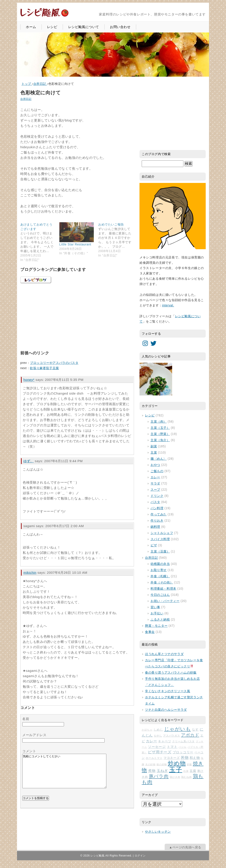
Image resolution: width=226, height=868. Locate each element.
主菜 (154, 452)
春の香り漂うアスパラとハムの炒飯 (171, 672)
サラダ (155, 483)
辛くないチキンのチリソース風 (168, 691)
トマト (172, 747)
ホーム (31, 27)
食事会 (150, 632)
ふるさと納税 (160, 619)
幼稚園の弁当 (160, 564)
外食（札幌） (160, 576)
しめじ (158, 730)
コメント (29, 751)
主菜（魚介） (160, 440)
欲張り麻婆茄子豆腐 (44, 368)
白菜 (186, 771)
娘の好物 (162, 764)
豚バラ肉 (159, 776)
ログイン (140, 856)
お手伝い (157, 613)
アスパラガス (171, 736)
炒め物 (177, 763)
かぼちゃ (147, 730)
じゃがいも (178, 729)
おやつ (155, 465)
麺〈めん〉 (159, 459)
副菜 (154, 446)
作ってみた (159, 514)
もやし (158, 736)
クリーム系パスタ (183, 741)
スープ (155, 490)
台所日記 (26, 99)
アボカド (190, 735)
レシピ (52, 27)
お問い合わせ (120, 27)
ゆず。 (29, 461)
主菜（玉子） (160, 428)
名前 (26, 719)
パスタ (155, 502)
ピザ (154, 545)
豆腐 (193, 771)
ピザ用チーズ (160, 752)
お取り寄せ (159, 570)
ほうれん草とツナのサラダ (164, 654)
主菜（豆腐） (160, 551)
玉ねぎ (162, 771)
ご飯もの (157, 471)
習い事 (155, 607)
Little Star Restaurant (75, 244)
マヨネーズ (172, 758)
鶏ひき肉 (175, 777)
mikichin (30, 573)
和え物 (195, 758)
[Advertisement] (53, 316)
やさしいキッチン (158, 832)
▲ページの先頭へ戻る (185, 847)
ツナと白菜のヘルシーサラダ (166, 710)
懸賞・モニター (156, 626)
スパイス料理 (160, 539)
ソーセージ (157, 747)
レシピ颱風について (84, 27)
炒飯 (189, 764)
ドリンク (157, 496)
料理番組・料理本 (163, 589)
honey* (29, 380)
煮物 (152, 771)
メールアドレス (34, 735)
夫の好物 (150, 764)
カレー (155, 477)
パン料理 (157, 508)
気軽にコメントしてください (64, 774)
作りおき (157, 520)
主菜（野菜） (160, 434)
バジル (183, 747)
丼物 (185, 758)
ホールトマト (154, 758)
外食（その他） (162, 582)
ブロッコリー (183, 752)
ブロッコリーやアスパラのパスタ (54, 363)
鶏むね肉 (186, 777)
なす (195, 730)
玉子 (176, 770)
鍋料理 (155, 527)
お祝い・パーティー (165, 601)
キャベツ (165, 741)
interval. (168, 305)
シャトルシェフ (162, 533)
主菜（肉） (159, 422)
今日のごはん (160, 595)
